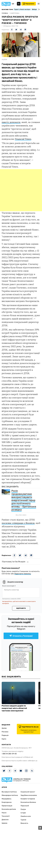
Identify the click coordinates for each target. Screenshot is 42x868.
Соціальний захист (28, 792)
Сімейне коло (26, 816)
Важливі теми (7, 10)
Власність (24, 823)
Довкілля (5, 820)
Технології (6, 816)
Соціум (23, 809)
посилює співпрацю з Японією (18, 523)
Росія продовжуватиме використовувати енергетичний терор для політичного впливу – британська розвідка (24, 500)
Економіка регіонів (9, 809)
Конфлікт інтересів (28, 799)
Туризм (23, 820)
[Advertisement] (21, 190)
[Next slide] (39, 9)
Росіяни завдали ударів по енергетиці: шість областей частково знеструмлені (14, 708)
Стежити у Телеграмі (21, 636)
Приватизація (7, 806)
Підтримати (29, 4)
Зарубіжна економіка (29, 795)
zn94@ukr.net (28, 757)
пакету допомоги (11, 122)
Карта (4, 739)
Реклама (5, 732)
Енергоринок (7, 802)
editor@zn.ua (33, 761)
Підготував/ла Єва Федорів (14, 562)
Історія (23, 813)
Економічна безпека (28, 802)
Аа (19, 4)
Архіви (4, 728)
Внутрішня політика (9, 792)
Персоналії (25, 806)
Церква (4, 823)
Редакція (5, 735)
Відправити (21, 608)
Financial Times (23, 139)
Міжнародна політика (10, 795)
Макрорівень (6, 799)
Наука (4, 813)
